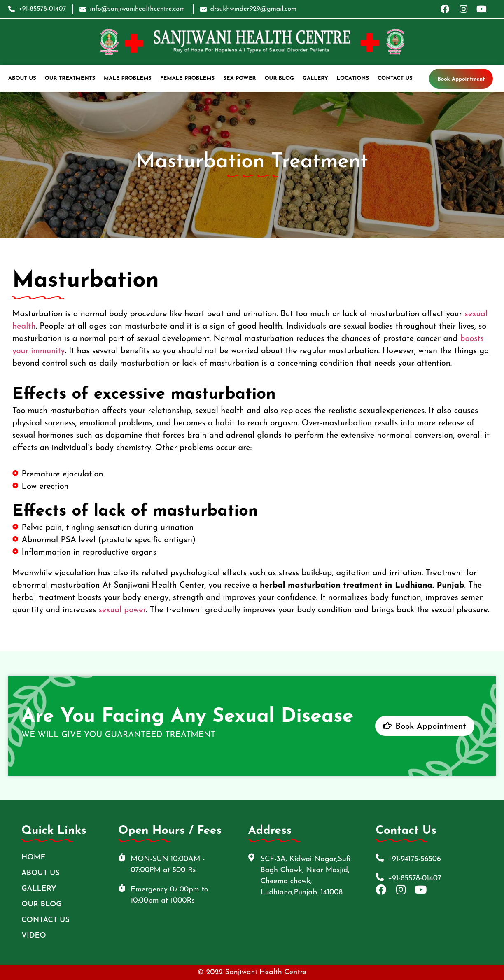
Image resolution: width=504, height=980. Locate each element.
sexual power (122, 610)
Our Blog (280, 78)
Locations (353, 78)
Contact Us (395, 78)
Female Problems (187, 78)
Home (33, 857)
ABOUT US (22, 78)
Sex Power (239, 78)
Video (34, 936)
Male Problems (128, 78)
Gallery (315, 78)
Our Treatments (70, 78)
